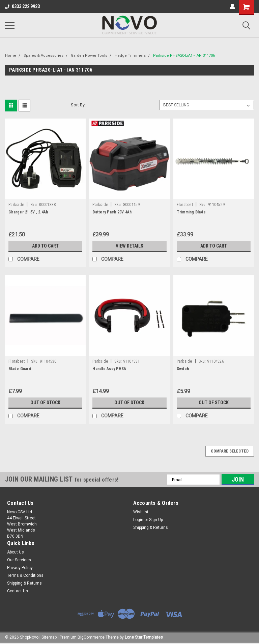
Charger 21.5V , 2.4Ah (28, 212)
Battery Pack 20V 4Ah (112, 212)
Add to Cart (45, 246)
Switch (183, 369)
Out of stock (45, 403)
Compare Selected (230, 451)
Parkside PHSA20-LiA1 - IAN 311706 (184, 56)
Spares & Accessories (44, 56)
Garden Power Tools (89, 56)
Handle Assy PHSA (109, 369)
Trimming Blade (191, 212)
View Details (129, 246)
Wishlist (141, 512)
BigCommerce (91, 637)
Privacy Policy (20, 568)
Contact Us (18, 591)
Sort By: (78, 105)
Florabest (185, 205)
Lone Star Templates (144, 637)
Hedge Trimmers (130, 56)
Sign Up (156, 520)
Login (138, 520)
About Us (16, 552)
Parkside (16, 205)
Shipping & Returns (151, 527)
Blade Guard (20, 369)
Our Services (19, 560)
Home (11, 56)
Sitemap (49, 637)
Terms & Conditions (25, 575)
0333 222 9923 (22, 6)
